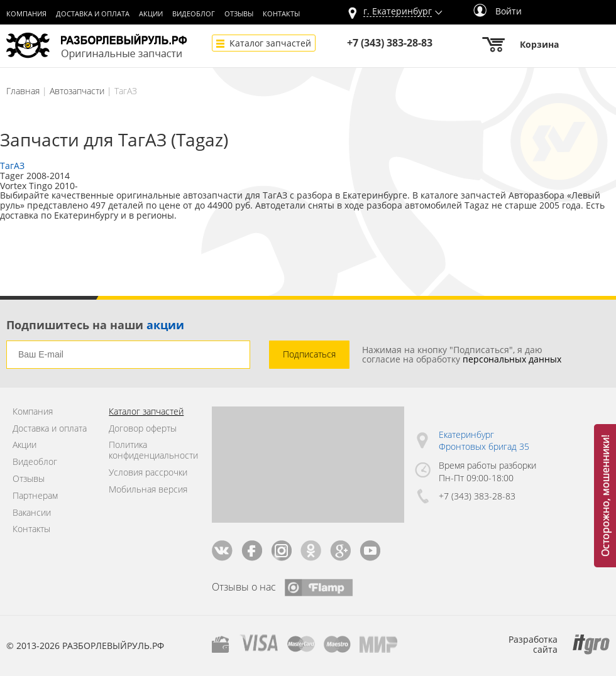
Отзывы (239, 14)
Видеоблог (194, 14)
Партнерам (35, 496)
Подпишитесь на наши (95, 325)
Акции (151, 14)
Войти (498, 11)
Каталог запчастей (270, 43)
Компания (26, 14)
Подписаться (309, 354)
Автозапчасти (77, 91)
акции (165, 325)
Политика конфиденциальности (151, 450)
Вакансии (32, 513)
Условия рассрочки (148, 473)
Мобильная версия (148, 490)
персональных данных (512, 359)
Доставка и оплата (93, 14)
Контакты (281, 14)
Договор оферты (143, 429)
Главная (23, 91)
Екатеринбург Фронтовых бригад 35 (484, 441)
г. (398, 12)
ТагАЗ (12, 166)
